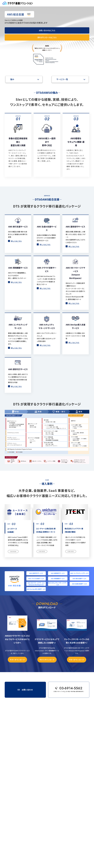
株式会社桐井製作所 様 (17, 783)
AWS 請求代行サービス (36, 573)
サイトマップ (13, 829)
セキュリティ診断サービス (17, 765)
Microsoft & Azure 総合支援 (18, 751)
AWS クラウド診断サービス (36, 579)
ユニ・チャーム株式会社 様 (17, 790)
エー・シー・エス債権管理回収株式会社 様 (21, 795)
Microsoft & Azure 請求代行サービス (21, 753)
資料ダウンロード (15, 824)
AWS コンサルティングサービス (79, 573)
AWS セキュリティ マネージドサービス (58, 584)
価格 (11, 816)
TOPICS (12, 819)
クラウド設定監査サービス (17, 770)
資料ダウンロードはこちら (47, 37)
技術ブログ (13, 808)
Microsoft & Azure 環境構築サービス (21, 758)
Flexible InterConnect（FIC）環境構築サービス (23, 778)
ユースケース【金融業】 (16, 788)
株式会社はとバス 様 (16, 785)
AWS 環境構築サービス (58, 579)
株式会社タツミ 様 (15, 800)
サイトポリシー (14, 827)
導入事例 (12, 781)
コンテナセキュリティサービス (18, 773)
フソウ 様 (13, 803)
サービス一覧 (62, 79)
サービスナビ (13, 721)
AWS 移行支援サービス (79, 579)
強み (12, 79)
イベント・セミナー (15, 813)
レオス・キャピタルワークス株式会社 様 (20, 798)
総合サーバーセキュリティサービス (19, 768)
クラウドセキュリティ (15, 763)
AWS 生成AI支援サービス (79, 584)
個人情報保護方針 (6, 854)
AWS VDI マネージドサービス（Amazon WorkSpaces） (36, 584)
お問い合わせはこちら (47, 30)
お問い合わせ (13, 821)
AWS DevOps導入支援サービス (36, 589)
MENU (90, 3)
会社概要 (4, 851)
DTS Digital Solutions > (25, 716)
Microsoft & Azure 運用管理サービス (21, 755)
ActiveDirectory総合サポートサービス (21, 760)
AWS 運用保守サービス (58, 573)
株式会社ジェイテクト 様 (17, 793)
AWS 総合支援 (14, 723)
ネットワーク (13, 775)
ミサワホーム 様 (15, 805)
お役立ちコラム (14, 811)
